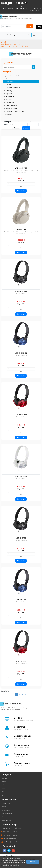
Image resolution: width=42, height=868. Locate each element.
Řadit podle (8, 122)
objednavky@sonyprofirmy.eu (11, 842)
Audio (3, 785)
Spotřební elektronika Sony (13, 76)
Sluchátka (13, 46)
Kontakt (4, 807)
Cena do (33, 122)
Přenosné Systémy (11, 105)
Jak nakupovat (8, 8)
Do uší (9, 85)
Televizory (9, 91)
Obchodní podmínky (7, 817)
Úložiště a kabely (11, 97)
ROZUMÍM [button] (33, 862)
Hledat (30, 26)
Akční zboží (8, 114)
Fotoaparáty (9, 99)
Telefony (4, 778)
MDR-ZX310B (21, 538)
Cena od (21, 122)
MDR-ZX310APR (21, 415)
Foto (3, 792)
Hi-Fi (3, 795)
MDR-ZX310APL (21, 353)
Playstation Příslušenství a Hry (15, 111)
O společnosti (6, 803)
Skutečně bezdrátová (13, 88)
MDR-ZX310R (21, 661)
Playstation (9, 94)
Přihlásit (34, 8)
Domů (4, 42)
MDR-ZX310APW (21, 476)
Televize (4, 781)
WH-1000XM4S (21, 230)
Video (3, 788)
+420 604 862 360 (21, 8)
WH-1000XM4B (21, 168)
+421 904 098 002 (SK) (9, 835)
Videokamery (10, 102)
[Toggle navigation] (34, 35)
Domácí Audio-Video (12, 108)
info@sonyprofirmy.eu (9, 838)
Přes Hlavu (25, 46)
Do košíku (21, 191)
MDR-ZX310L (21, 600)
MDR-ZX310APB (21, 291)
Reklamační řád (6, 820)
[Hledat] (14, 26)
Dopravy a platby (7, 813)
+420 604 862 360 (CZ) (9, 832)
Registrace (34, 11)
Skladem (17, 128)
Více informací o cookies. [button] (11, 865)
